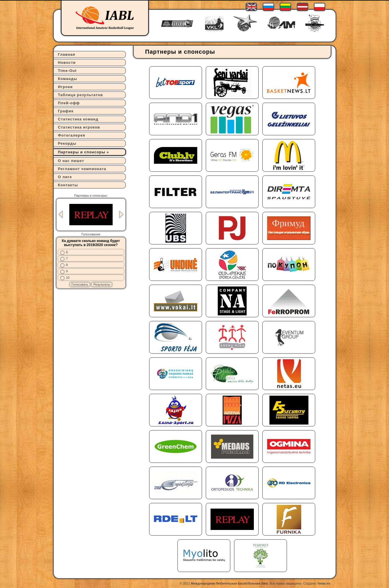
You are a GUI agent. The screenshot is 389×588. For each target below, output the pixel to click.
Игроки (65, 87)
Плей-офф (69, 103)
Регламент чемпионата (82, 169)
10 (68, 278)
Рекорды (67, 143)
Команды (68, 79)
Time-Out (67, 71)
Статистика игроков (79, 127)
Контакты (68, 185)
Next (121, 214)
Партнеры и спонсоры (82, 152)
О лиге (65, 177)
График (66, 111)
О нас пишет (71, 161)
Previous (61, 214)
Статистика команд (78, 119)
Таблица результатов (81, 95)
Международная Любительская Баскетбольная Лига (229, 583)
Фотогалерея (72, 135)
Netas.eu (324, 583)
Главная (67, 54)
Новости (67, 63)
